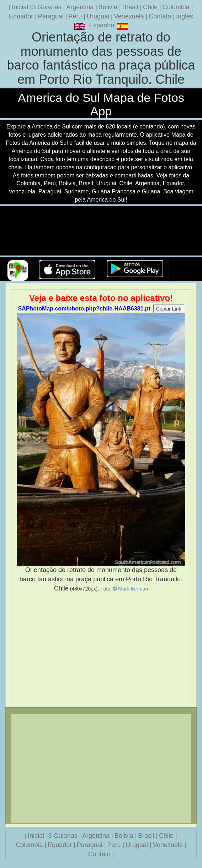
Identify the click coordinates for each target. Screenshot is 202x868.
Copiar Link (169, 309)
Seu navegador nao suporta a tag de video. (101, 231)
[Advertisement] (101, 650)
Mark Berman (133, 589)
